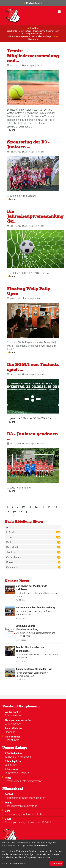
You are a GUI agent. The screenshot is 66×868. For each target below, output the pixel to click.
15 (55, 507)
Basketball (33, 547)
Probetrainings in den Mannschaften (25, 798)
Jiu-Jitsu (33, 552)
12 (36, 507)
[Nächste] (27, 512)
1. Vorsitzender (13, 715)
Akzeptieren (56, 863)
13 (44, 507)
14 (49, 507)
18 (21, 512)
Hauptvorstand (25, 31)
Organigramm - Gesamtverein (46, 31)
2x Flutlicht (11, 765)
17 (14, 512)
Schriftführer (12, 740)
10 (23, 507)
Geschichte (12, 31)
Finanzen (10, 732)
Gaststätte (33, 39)
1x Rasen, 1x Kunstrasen (19, 757)
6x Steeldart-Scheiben (17, 773)
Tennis (40, 65)
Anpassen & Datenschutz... (15, 863)
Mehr (12, 130)
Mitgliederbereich (34, 3)
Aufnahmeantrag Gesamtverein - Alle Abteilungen (30, 36)
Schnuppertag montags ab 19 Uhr (24, 814)
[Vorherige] (7, 507)
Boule (33, 562)
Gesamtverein (33, 557)
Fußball (40, 152)
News (56, 36)
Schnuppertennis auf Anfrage (21, 806)
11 (30, 507)
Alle (8, 527)
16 (8, 512)
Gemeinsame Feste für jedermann (23, 781)
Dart (39, 298)
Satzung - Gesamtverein (33, 34)
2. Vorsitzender (13, 724)
